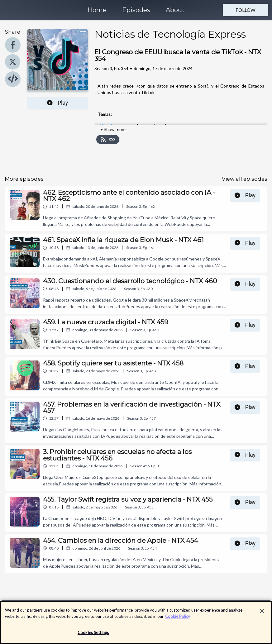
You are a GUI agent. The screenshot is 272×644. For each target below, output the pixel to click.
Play (57, 103)
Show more (112, 130)
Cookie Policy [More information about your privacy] (178, 619)
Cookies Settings (93, 636)
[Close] (262, 614)
